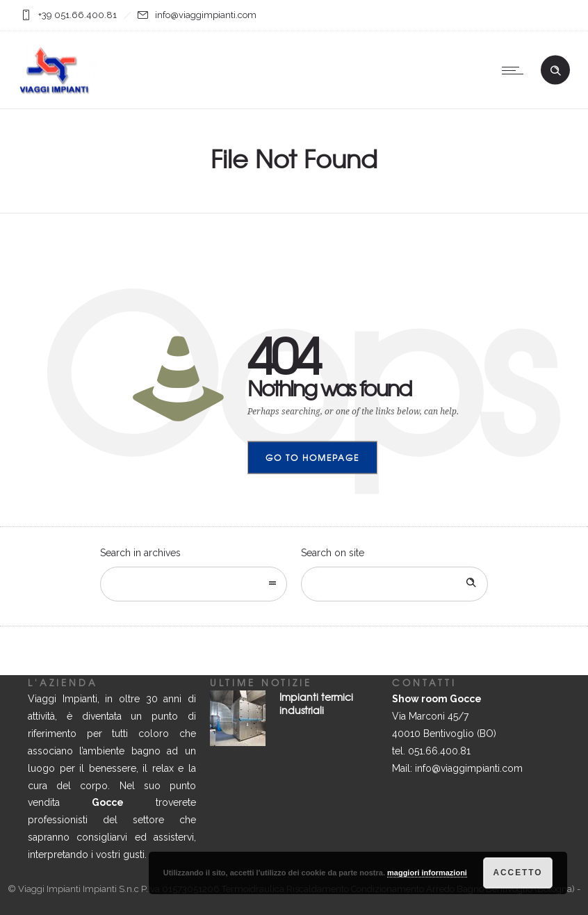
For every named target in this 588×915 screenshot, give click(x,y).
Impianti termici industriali (316, 703)
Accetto (518, 873)
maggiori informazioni (427, 873)
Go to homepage (312, 458)
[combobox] (194, 584)
